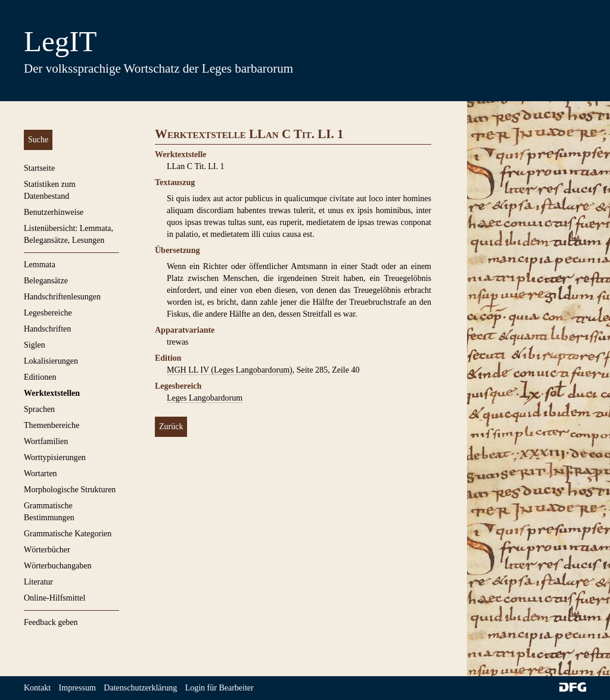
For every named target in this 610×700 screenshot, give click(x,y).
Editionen (40, 377)
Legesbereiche (48, 313)
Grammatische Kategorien (68, 534)
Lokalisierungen (51, 361)
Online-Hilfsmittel (55, 598)
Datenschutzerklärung (140, 688)
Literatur (38, 582)
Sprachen (39, 409)
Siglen (35, 345)
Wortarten (41, 474)
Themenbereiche (52, 425)
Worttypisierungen (55, 457)
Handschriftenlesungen (62, 297)
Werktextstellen (52, 393)
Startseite (39, 168)
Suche (38, 140)
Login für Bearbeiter (220, 688)
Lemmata (40, 265)
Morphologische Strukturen (70, 490)
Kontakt (37, 688)
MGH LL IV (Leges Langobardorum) (230, 370)
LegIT (60, 41)
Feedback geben (51, 622)
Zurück (171, 426)
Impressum (77, 688)
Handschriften (47, 329)
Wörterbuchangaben (58, 566)
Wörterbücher (47, 550)
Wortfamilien (46, 441)
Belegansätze (46, 281)
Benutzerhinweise (54, 212)
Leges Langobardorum (205, 398)
